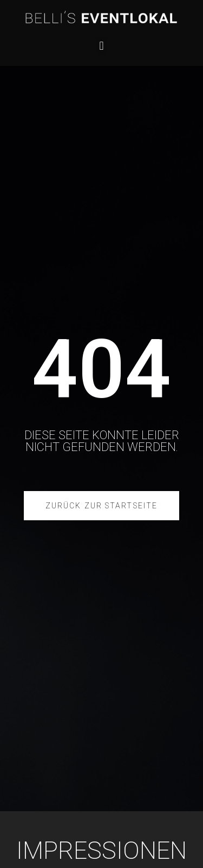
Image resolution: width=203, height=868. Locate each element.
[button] (101, 46)
